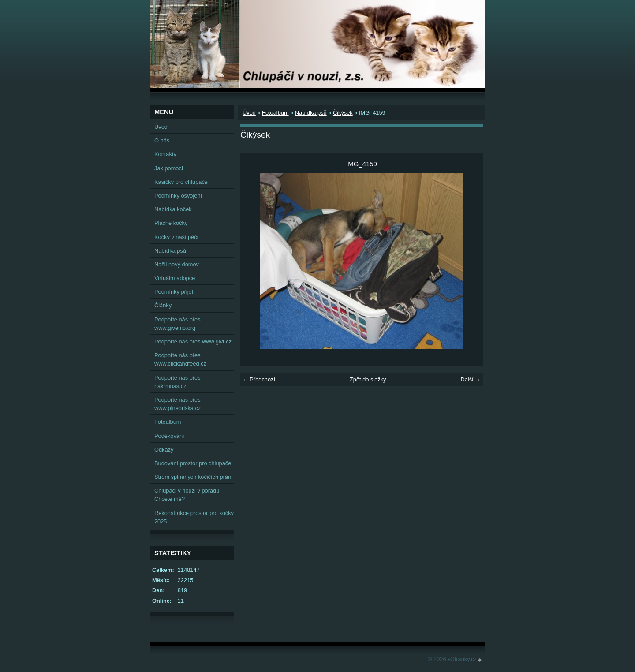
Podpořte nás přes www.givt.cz (193, 342)
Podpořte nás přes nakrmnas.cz (177, 382)
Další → (471, 379)
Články (163, 305)
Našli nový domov (177, 264)
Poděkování (169, 436)
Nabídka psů (311, 113)
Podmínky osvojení (178, 196)
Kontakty (165, 154)
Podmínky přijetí (175, 292)
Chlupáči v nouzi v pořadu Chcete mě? (187, 495)
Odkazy (164, 450)
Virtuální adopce (175, 278)
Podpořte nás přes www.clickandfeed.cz (180, 359)
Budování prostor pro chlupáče (193, 463)
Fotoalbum (275, 113)
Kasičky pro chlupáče (181, 182)
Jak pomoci (169, 168)
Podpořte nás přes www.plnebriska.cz (177, 404)
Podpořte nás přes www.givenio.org (177, 324)
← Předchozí (259, 379)
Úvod (249, 113)
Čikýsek (343, 113)
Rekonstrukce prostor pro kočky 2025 (194, 517)
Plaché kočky (171, 223)
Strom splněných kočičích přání (194, 477)
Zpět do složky (368, 379)
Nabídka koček (173, 209)
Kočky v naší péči (176, 237)
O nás (162, 140)
